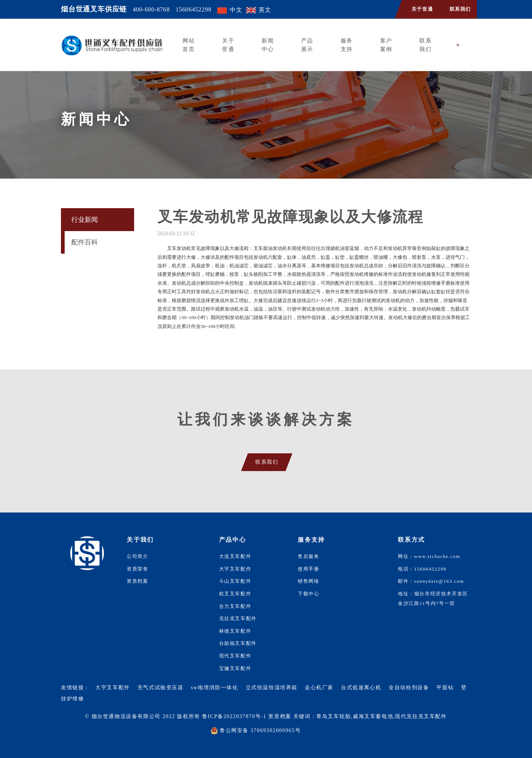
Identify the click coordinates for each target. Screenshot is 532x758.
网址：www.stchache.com (429, 556)
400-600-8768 (151, 9)
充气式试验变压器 (161, 688)
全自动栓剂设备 (409, 688)
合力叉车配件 (235, 606)
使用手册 (308, 569)
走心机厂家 (319, 688)
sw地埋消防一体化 (215, 688)
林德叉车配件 (235, 631)
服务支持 (347, 45)
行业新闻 (85, 220)
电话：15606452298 (422, 569)
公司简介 (137, 556)
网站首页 (189, 45)
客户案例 (386, 45)
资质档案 (137, 581)
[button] (458, 45)
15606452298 (193, 9)
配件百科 (85, 242)
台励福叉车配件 (238, 643)
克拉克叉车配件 (238, 619)
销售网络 (308, 581)
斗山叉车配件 (235, 581)
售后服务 (308, 556)
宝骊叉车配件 (235, 669)
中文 (236, 10)
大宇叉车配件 (235, 569)
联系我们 (460, 9)
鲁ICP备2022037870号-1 (234, 716)
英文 (265, 10)
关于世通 (422, 9)
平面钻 (445, 688)
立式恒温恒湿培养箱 (272, 688)
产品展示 (307, 45)
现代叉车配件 (235, 656)
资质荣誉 (137, 569)
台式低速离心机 (361, 688)
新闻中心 (268, 45)
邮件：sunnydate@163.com (431, 581)
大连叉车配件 (235, 556)
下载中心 (308, 594)
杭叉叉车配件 (235, 594)
